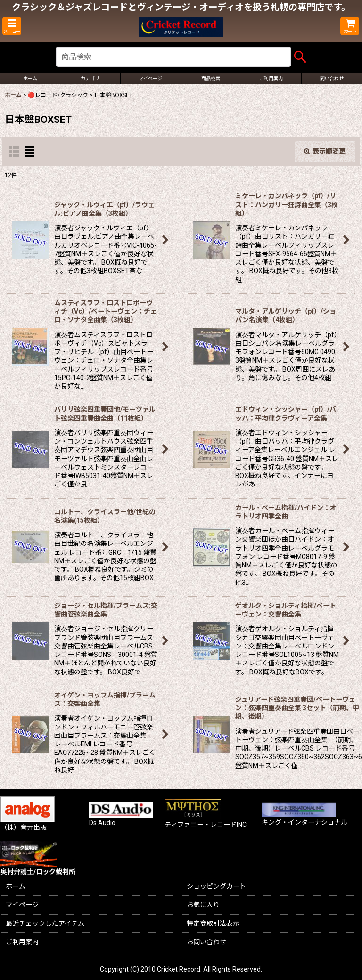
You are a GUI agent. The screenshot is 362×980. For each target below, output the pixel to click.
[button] (12, 26)
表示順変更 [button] (325, 151)
